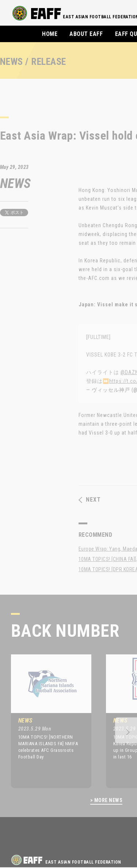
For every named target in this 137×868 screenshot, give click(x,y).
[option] (46, 721)
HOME (50, 34)
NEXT (90, 500)
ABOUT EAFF (86, 34)
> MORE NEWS (106, 800)
